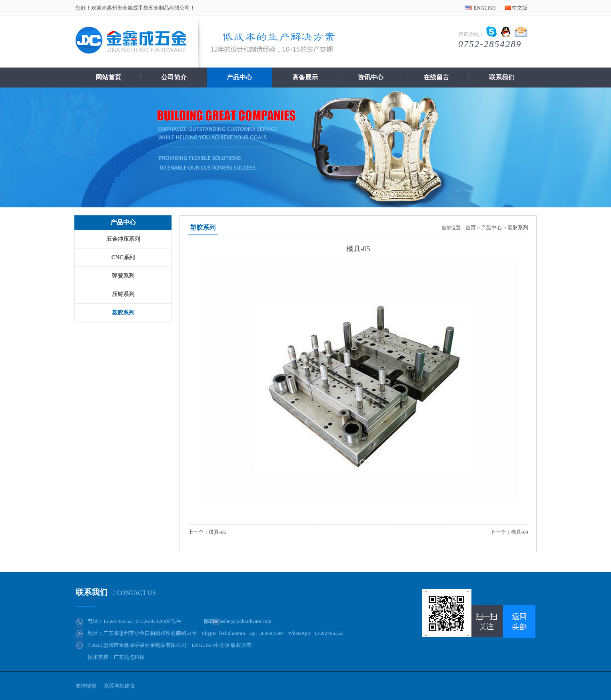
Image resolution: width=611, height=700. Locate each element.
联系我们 (502, 77)
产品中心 (240, 77)
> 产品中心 (490, 228)
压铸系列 (123, 294)
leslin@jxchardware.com (246, 621)
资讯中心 (371, 77)
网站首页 (108, 77)
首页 (471, 228)
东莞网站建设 (120, 686)
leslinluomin (232, 633)
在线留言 (436, 77)
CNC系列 (123, 258)
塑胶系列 (123, 313)
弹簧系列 (123, 276)
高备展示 (305, 77)
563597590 (271, 633)
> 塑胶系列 (516, 228)
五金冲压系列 (123, 239)
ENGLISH (485, 8)
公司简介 (174, 77)
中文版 (520, 8)
